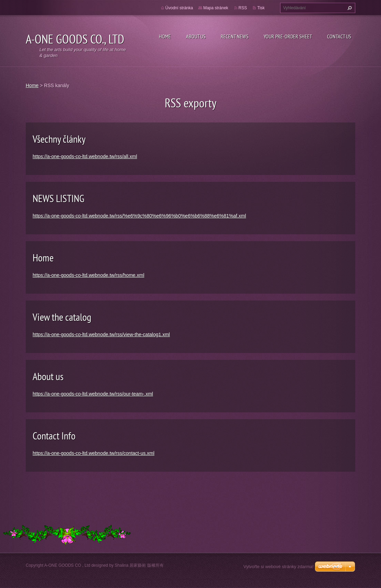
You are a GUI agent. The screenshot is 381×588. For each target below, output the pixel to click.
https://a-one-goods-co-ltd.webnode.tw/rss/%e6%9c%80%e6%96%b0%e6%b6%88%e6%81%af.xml (139, 216)
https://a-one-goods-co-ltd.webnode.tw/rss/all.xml (85, 156)
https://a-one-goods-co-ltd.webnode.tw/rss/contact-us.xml (94, 453)
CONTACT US (339, 36)
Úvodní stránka (179, 8)
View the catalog (62, 317)
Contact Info (54, 436)
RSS (243, 8)
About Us (196, 36)
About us (48, 376)
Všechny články (59, 139)
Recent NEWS (235, 36)
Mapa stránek (216, 8)
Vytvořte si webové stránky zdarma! (279, 567)
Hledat (349, 8)
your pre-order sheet (288, 36)
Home (165, 36)
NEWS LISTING (59, 198)
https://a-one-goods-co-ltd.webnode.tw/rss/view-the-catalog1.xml (101, 334)
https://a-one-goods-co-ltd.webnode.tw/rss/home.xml (88, 275)
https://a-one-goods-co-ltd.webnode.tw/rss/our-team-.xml (93, 394)
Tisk (261, 8)
